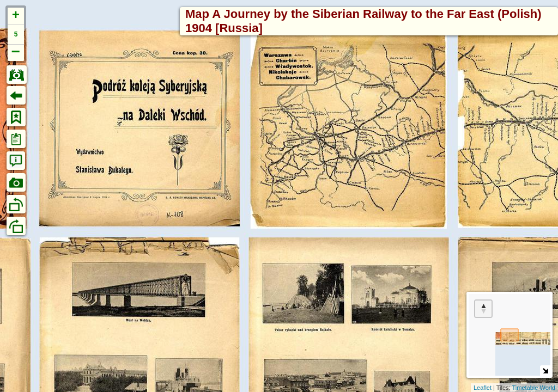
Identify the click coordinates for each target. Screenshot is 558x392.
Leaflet (483, 388)
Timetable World (534, 388)
